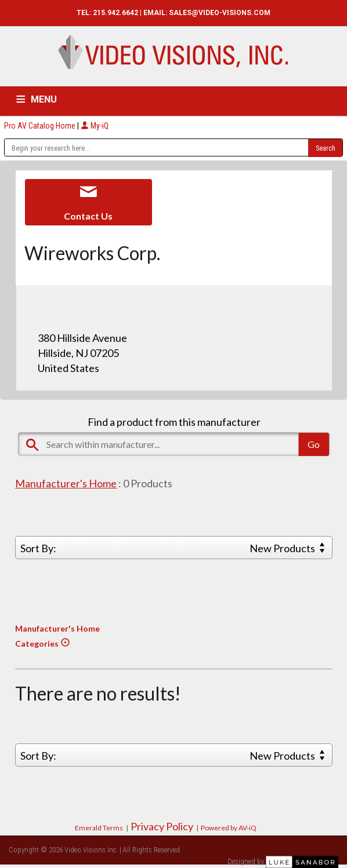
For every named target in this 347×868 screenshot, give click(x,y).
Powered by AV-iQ (229, 828)
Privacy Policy (162, 826)
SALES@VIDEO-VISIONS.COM (220, 13)
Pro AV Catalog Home (41, 126)
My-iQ (95, 126)
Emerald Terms (99, 828)
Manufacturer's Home (66, 483)
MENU (44, 99)
